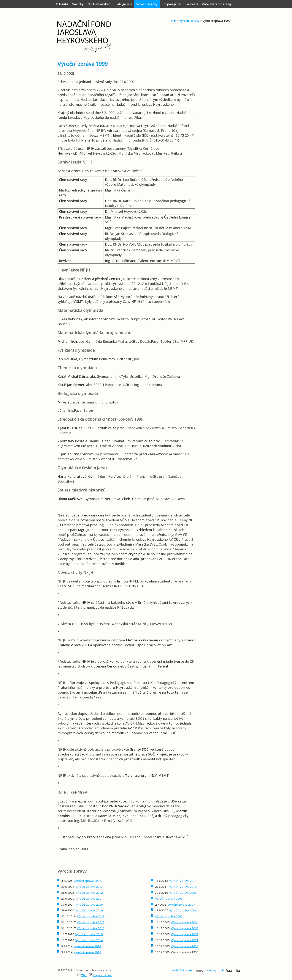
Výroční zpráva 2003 (185, 928)
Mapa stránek (102, 975)
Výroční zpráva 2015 (89, 934)
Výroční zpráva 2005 (169, 916)
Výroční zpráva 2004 (185, 922)
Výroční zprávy (189, 21)
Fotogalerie (124, 4)
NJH (174, 21)
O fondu (62, 4)
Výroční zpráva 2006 (183, 910)
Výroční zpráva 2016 (91, 928)
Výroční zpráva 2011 (183, 881)
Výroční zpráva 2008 (169, 899)
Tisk (84, 975)
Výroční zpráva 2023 (89, 887)
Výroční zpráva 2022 (89, 893)
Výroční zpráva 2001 (185, 940)
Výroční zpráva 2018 (91, 916)
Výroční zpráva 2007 (181, 904)
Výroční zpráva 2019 (89, 910)
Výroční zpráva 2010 (183, 887)
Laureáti (192, 4)
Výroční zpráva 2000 (185, 946)
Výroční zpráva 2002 (185, 934)
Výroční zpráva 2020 (89, 904)
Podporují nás (172, 4)
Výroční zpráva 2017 (91, 922)
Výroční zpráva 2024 (87, 881)
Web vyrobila (223, 970)
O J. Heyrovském (100, 4)
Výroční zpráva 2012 (87, 952)
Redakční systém (187, 970)
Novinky (78, 4)
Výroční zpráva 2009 (183, 893)
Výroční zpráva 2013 (87, 946)
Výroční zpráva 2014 (89, 940)
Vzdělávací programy (217, 4)
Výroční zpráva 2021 (89, 899)
